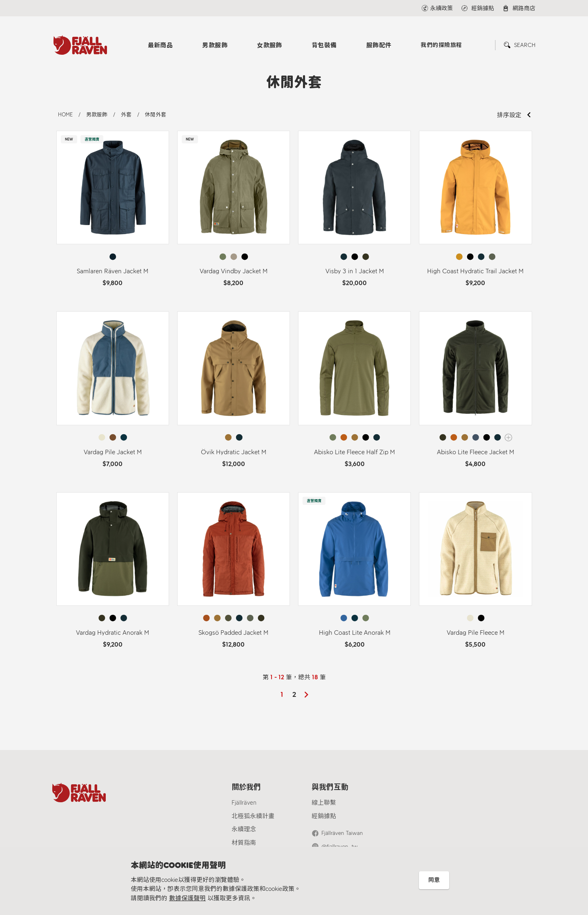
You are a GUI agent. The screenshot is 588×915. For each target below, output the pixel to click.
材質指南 (244, 843)
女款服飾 (269, 45)
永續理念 (244, 829)
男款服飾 (215, 45)
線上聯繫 (324, 803)
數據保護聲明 (187, 898)
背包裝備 (324, 45)
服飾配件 (379, 45)
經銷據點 (324, 816)
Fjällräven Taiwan (342, 833)
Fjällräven (244, 803)
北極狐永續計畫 (253, 816)
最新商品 (160, 45)
